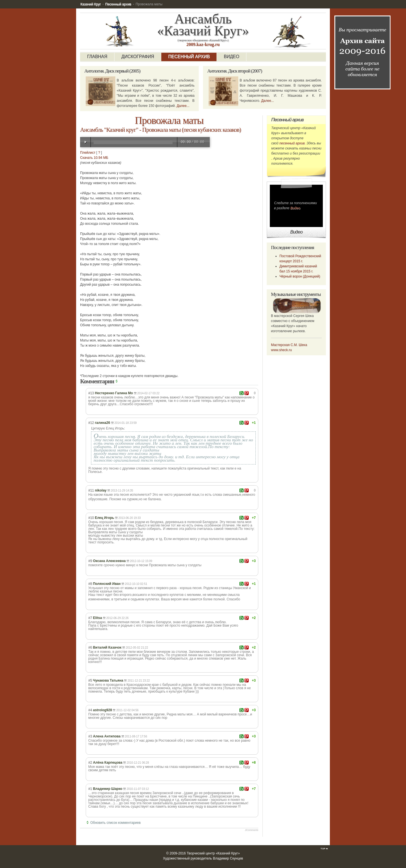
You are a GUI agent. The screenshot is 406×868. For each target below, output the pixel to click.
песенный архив (292, 143)
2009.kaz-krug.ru (203, 44)
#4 (90, 710)
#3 (90, 736)
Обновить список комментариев (115, 823)
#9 (90, 561)
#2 (90, 763)
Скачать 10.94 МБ (94, 158)
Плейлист (88, 153)
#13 (91, 393)
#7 (90, 618)
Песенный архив (118, 4)
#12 (91, 423)
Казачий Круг (91, 4)
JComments (251, 830)
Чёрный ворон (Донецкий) (300, 276)
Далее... (183, 106)
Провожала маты (169, 120)
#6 (90, 647)
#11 (91, 490)
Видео (295, 208)
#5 (90, 680)
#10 (91, 518)
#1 (90, 789)
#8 (90, 584)
